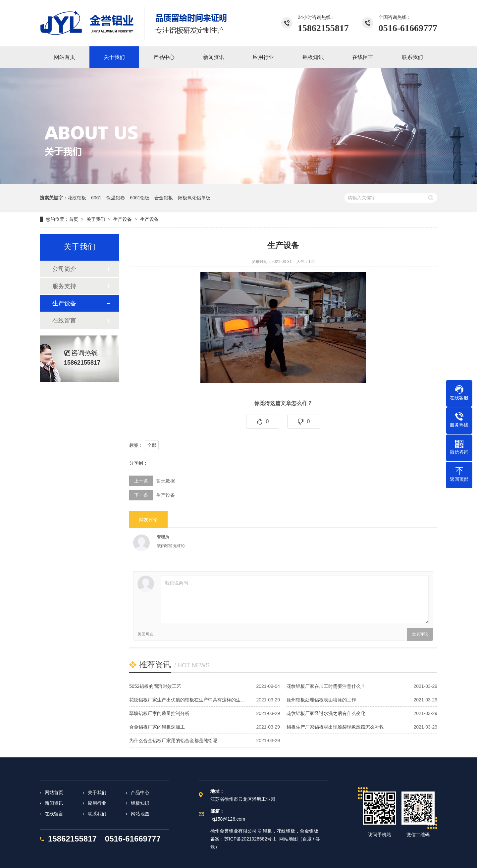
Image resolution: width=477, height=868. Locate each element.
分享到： (138, 463)
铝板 (267, 831)
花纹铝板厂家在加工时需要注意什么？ (326, 686)
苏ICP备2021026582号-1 (250, 839)
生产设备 (123, 219)
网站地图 (140, 814)
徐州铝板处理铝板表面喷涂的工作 (321, 700)
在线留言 (64, 321)
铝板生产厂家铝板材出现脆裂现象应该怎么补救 (335, 727)
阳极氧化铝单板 (194, 198)
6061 (96, 198)
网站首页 (54, 792)
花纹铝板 (77, 198)
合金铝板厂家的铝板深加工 (157, 727)
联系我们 (97, 814)
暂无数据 (166, 481)
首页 (74, 219)
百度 (307, 839)
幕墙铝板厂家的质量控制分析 (159, 713)
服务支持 (64, 286)
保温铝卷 (116, 198)
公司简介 (64, 269)
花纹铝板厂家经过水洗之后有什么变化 (326, 713)
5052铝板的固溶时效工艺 (155, 686)
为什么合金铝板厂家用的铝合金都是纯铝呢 (173, 740)
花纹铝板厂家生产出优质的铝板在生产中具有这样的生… (187, 700)
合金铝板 (164, 198)
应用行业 (97, 803)
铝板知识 (140, 803)
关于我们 (97, 792)
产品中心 (140, 792)
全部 (152, 445)
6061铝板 (140, 198)
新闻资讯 (54, 803)
